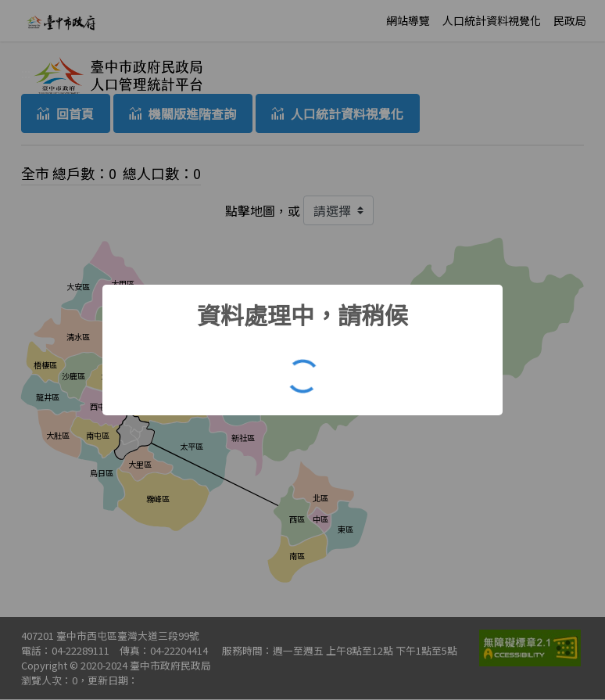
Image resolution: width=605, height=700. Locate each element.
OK (306, 381)
